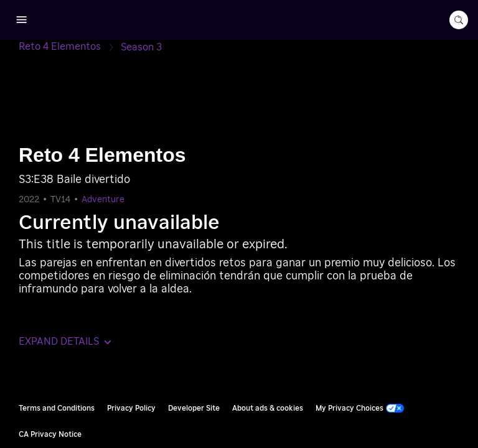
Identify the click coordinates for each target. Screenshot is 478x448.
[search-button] (459, 20)
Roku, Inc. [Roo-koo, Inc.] (443, 345)
